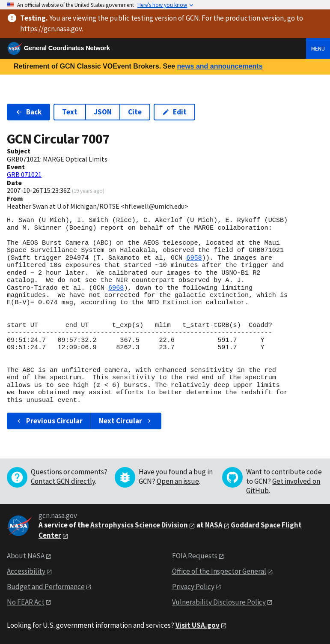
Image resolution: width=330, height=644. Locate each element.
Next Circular (126, 421)
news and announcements (220, 66)
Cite (135, 112)
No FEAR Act (26, 602)
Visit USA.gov (198, 625)
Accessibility (26, 571)
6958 (194, 258)
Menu (318, 48)
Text (70, 112)
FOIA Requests (195, 556)
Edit (174, 112)
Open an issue (178, 481)
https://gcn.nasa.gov (51, 29)
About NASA (26, 556)
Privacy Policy (193, 587)
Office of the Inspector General (219, 571)
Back (28, 112)
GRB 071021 (24, 174)
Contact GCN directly (63, 481)
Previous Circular (49, 421)
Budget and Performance (46, 587)
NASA (214, 525)
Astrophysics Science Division (139, 525)
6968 (116, 288)
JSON (103, 112)
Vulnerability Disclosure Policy (219, 602)
